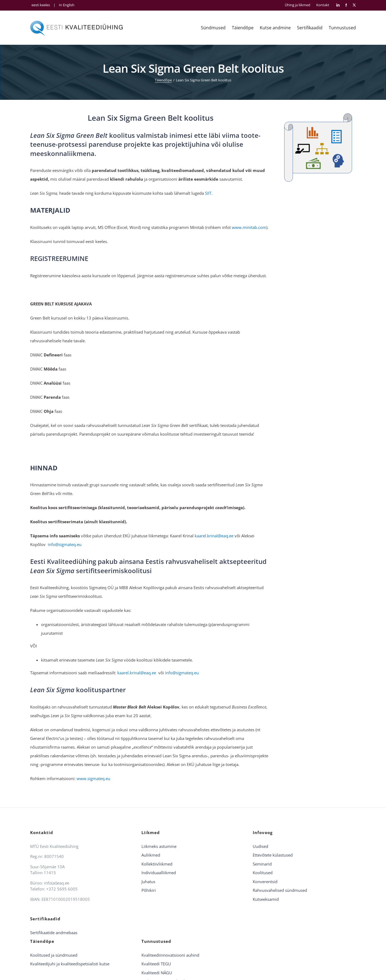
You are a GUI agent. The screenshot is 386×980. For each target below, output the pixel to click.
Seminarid (262, 864)
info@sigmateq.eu (65, 544)
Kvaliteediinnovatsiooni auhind (170, 955)
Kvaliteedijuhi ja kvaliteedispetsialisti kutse (70, 964)
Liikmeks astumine (159, 846)
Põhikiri (149, 890)
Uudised (260, 846)
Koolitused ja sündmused (54, 955)
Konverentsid (265, 882)
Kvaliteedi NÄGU (157, 973)
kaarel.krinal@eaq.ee (214, 536)
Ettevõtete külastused (273, 855)
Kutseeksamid (266, 899)
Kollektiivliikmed (157, 864)
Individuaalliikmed (159, 873)
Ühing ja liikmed (298, 5)
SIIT (208, 193)
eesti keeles (41, 5)
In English (67, 5)
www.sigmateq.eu (93, 778)
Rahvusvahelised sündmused (280, 890)
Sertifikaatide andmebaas (54, 933)
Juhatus (148, 882)
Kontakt (323, 5)
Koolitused (263, 873)
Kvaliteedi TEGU (156, 964)
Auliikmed (151, 855)
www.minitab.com (249, 227)
